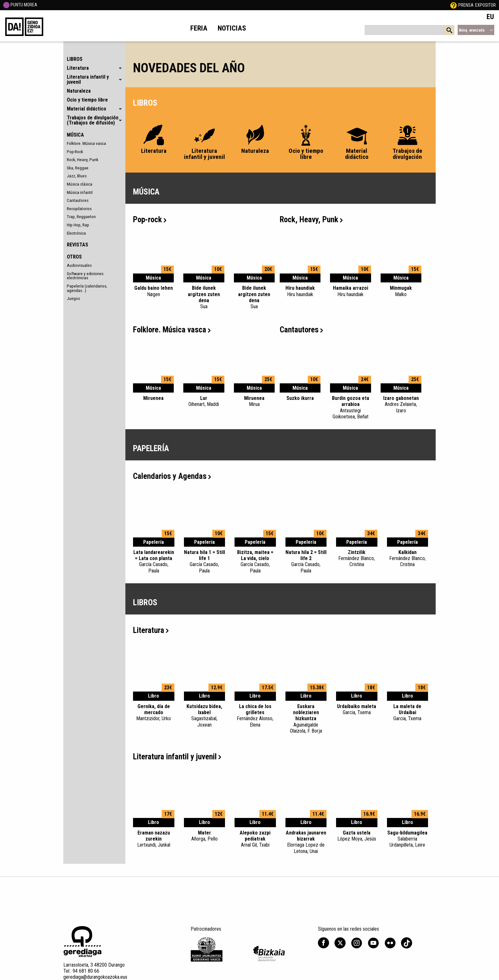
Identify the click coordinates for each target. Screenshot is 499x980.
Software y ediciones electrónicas (85, 276)
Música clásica (80, 184)
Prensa (466, 5)
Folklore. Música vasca (86, 143)
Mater (205, 836)
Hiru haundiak (300, 291)
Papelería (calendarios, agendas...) (87, 288)
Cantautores (78, 200)
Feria (199, 28)
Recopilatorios (79, 209)
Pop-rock (150, 220)
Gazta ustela (357, 836)
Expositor (485, 5)
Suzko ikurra (300, 398)
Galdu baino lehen (153, 291)
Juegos (73, 298)
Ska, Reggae (78, 168)
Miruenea (153, 398)
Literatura (151, 630)
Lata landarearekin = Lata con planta (154, 561)
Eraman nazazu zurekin (154, 839)
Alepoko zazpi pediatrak (255, 839)
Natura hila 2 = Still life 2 (306, 561)
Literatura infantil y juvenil (177, 757)
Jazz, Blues (77, 176)
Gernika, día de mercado (154, 713)
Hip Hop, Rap (78, 225)
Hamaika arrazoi (350, 291)
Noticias (232, 28)
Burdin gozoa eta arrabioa (350, 407)
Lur (204, 401)
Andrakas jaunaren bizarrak (306, 842)
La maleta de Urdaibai (408, 713)
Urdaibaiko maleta (357, 709)
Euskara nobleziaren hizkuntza (306, 719)
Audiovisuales (79, 265)
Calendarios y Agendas (172, 476)
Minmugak (401, 291)
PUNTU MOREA (20, 5)
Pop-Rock (75, 152)
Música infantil (80, 192)
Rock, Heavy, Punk (83, 160)
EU (490, 17)
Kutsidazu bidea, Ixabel (205, 716)
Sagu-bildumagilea (408, 839)
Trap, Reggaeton (81, 217)
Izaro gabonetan (401, 404)
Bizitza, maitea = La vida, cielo (255, 561)
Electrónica (76, 233)
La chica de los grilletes (255, 716)
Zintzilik (357, 558)
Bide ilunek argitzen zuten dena (204, 297)
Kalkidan (408, 558)
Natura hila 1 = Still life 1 (205, 561)
